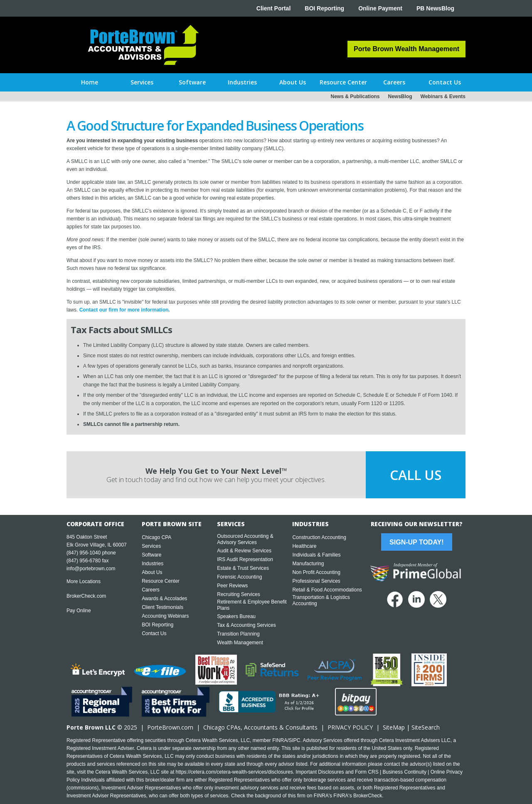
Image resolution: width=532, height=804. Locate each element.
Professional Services (316, 581)
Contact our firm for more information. (125, 310)
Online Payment (380, 8)
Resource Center (161, 581)
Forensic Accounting (239, 577)
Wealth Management (240, 643)
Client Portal (273, 8)
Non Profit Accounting (316, 572)
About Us (152, 572)
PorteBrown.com (170, 727)
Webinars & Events (443, 96)
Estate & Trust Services (243, 568)
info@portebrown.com (91, 569)
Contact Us (154, 633)
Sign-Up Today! (416, 542)
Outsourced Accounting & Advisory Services (245, 539)
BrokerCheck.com (86, 596)
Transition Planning (238, 634)
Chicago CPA (156, 537)
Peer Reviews (232, 586)
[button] (142, 82)
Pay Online (79, 611)
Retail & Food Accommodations (327, 590)
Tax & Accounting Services (246, 625)
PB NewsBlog (435, 8)
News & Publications (355, 96)
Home (90, 82)
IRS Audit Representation (245, 559)
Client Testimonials (163, 607)
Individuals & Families (316, 555)
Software (151, 555)
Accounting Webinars (165, 616)
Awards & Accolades (164, 599)
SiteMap (394, 727)
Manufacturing (308, 564)
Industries (153, 564)
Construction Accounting (319, 537)
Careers (151, 590)
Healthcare (304, 546)
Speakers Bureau (236, 616)
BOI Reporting (324, 8)
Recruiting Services (238, 594)
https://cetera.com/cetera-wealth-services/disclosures (234, 772)
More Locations (84, 581)
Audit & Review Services (244, 551)
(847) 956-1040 (84, 553)
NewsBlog (400, 96)
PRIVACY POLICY (350, 727)
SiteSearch (426, 727)
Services (151, 546)
